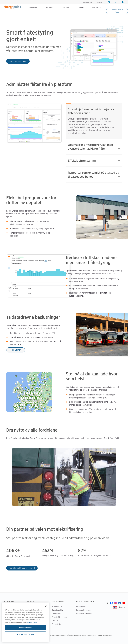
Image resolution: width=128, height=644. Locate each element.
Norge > (122, 607)
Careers (55, 621)
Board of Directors (59, 617)
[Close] (46, 606)
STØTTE (100, 2)
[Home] (12, 7)
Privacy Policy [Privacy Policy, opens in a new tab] (32, 622)
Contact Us (56, 624)
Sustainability (57, 610)
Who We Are (57, 607)
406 (10, 551)
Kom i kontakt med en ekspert (22, 568)
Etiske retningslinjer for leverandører (83, 635)
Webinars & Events (84, 614)
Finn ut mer (16, 350)
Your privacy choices (25, 634)
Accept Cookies (25, 627)
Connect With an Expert (117, 11)
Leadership (56, 614)
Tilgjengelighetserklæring (59, 635)
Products (49, 10)
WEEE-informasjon (105, 635)
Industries (33, 10)
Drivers (81, 10)
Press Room (81, 607)
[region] (25, 622)
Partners (65, 10)
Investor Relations (84, 610)
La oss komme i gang (18, 61)
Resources (97, 10)
